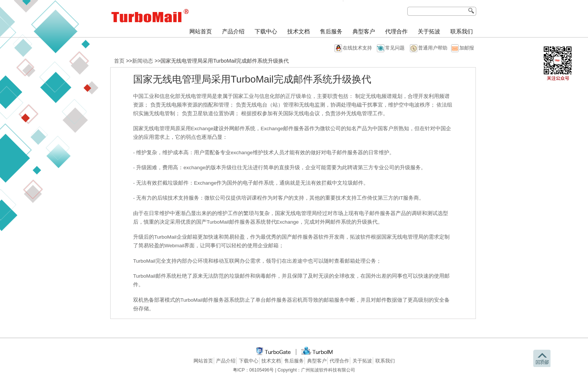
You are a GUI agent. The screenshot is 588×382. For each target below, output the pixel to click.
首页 (119, 61)
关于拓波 (429, 32)
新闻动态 (142, 61)
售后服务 (331, 32)
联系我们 (462, 32)
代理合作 (396, 32)
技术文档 (298, 32)
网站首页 (201, 32)
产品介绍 (233, 32)
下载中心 (266, 32)
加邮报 (467, 48)
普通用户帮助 (433, 48)
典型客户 (364, 32)
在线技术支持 (357, 48)
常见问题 (395, 48)
